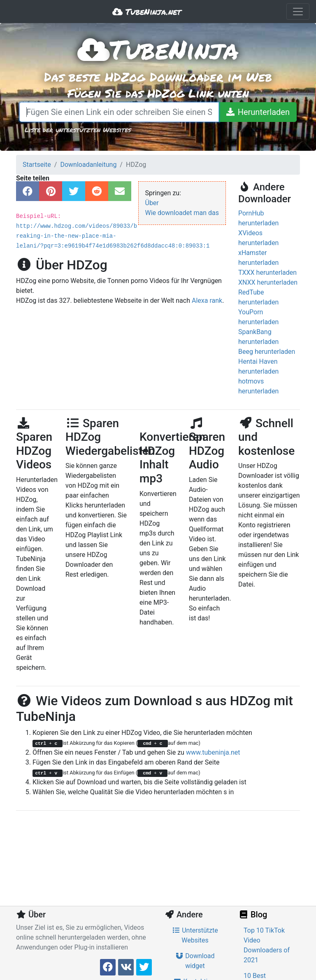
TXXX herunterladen (267, 272)
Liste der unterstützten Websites (78, 130)
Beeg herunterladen (267, 352)
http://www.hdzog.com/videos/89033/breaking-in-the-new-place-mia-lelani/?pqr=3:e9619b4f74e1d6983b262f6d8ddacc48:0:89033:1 (113, 236)
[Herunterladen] (258, 112)
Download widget (195, 961)
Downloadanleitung (88, 165)
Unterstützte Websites (195, 935)
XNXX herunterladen (268, 282)
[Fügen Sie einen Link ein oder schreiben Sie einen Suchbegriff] (119, 112)
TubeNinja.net (147, 12)
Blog (253, 915)
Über (152, 203)
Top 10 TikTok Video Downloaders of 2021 (267, 945)
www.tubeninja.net (213, 752)
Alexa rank (207, 301)
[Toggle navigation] (298, 12)
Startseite (37, 165)
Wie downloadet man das (182, 213)
